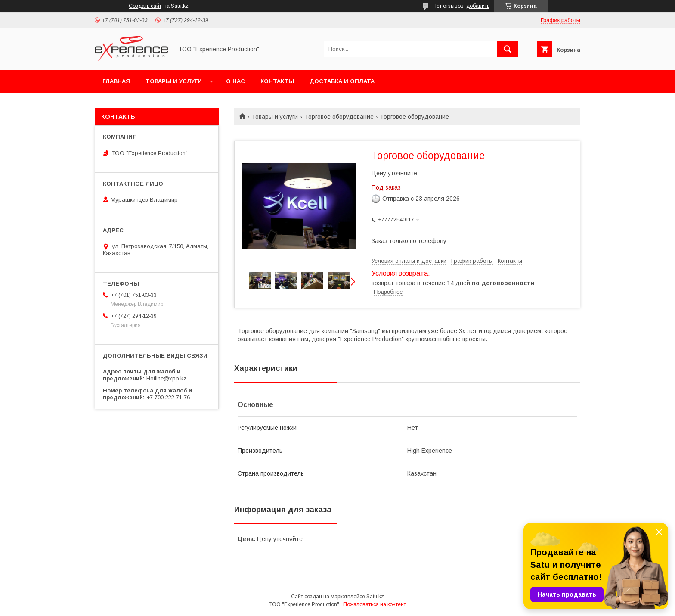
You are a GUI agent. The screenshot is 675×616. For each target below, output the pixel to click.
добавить (478, 6)
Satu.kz (375, 597)
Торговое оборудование (339, 117)
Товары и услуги (174, 81)
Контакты (277, 81)
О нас (235, 81)
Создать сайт (145, 6)
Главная (116, 81)
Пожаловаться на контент (375, 604)
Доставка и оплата (342, 81)
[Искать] (508, 49)
